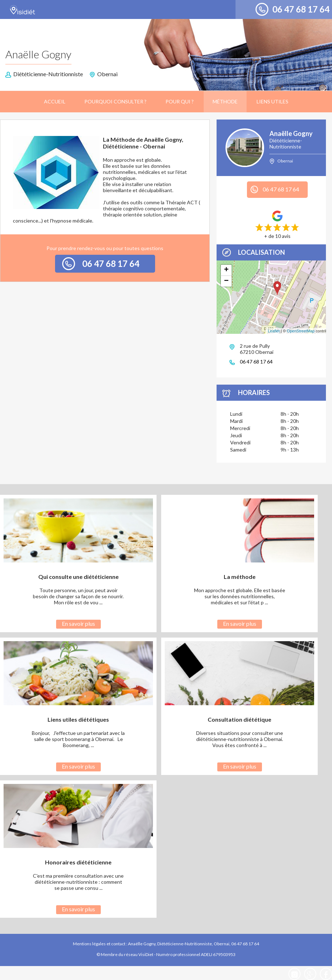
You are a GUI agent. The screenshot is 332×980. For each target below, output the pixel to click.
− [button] (226, 281)
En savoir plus (78, 623)
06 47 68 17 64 (301, 9)
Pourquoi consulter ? (115, 101)
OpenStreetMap (301, 331)
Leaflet (274, 331)
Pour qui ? (180, 101)
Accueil (55, 101)
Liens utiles (272, 101)
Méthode (225, 101)
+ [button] (226, 270)
